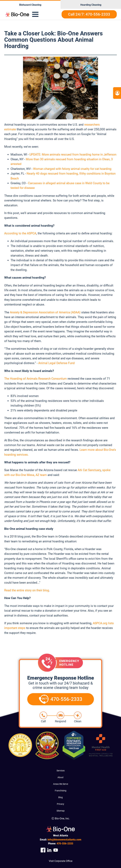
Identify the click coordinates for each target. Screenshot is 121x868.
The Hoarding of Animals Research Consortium (36, 379)
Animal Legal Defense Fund (56, 363)
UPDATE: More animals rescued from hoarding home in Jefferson (73, 154)
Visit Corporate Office (61, 861)
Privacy (60, 804)
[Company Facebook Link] (43, 850)
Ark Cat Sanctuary (89, 470)
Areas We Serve (61, 784)
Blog (60, 797)
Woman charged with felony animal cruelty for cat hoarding (72, 169)
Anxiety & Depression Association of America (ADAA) (45, 312)
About (60, 777)
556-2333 (65, 844)
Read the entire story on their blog (27, 590)
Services (61, 771)
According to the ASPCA (20, 233)
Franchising (61, 791)
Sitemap (61, 811)
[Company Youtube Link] (56, 850)
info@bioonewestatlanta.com (64, 840)
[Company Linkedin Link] (49, 850)
